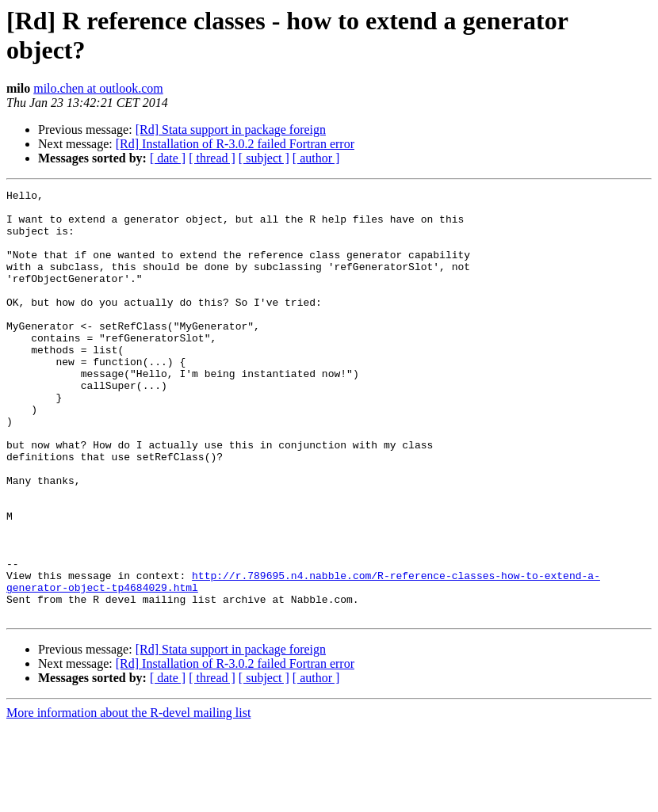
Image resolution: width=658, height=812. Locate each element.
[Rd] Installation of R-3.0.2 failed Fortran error (235, 144)
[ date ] (168, 158)
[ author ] (316, 158)
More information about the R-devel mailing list (128, 798)
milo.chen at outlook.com (98, 88)
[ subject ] (264, 158)
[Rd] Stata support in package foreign (231, 130)
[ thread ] (212, 158)
